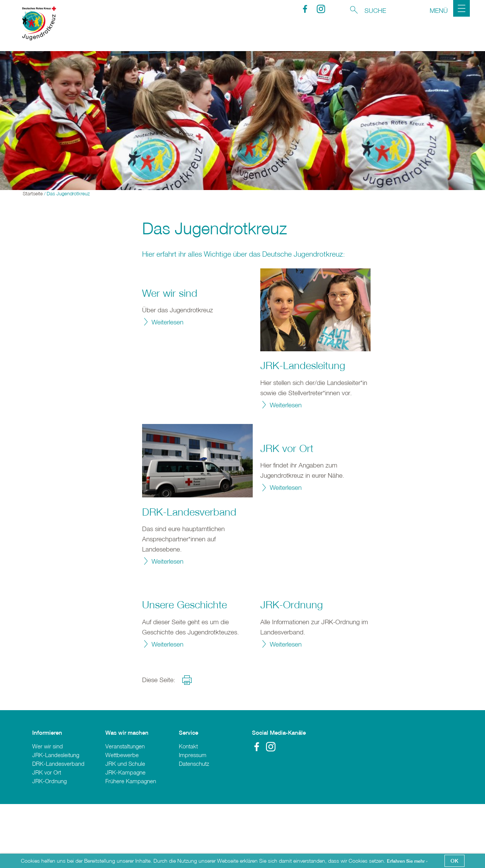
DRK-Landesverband (189, 512)
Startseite (33, 194)
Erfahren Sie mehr (406, 861)
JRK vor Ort (287, 512)
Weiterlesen (167, 386)
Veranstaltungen (125, 810)
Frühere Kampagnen (131, 845)
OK (454, 861)
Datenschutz (194, 827)
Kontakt (188, 810)
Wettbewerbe (122, 819)
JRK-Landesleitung (303, 366)
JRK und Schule (125, 827)
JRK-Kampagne (125, 836)
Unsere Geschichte (185, 669)
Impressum (193, 819)
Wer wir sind (170, 357)
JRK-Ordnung (292, 669)
